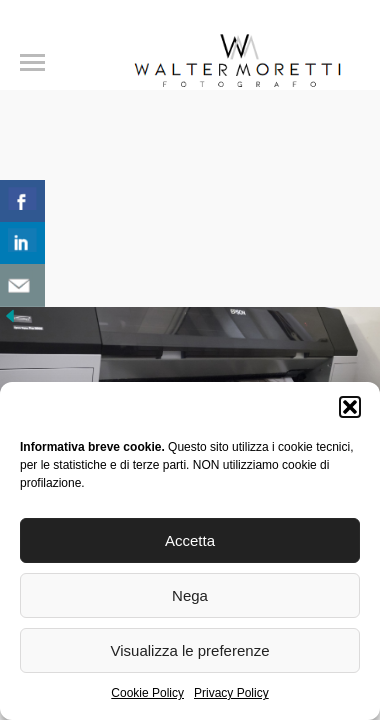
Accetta (190, 540)
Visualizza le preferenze (190, 650)
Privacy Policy (231, 693)
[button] (350, 407)
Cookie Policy (147, 693)
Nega (190, 595)
